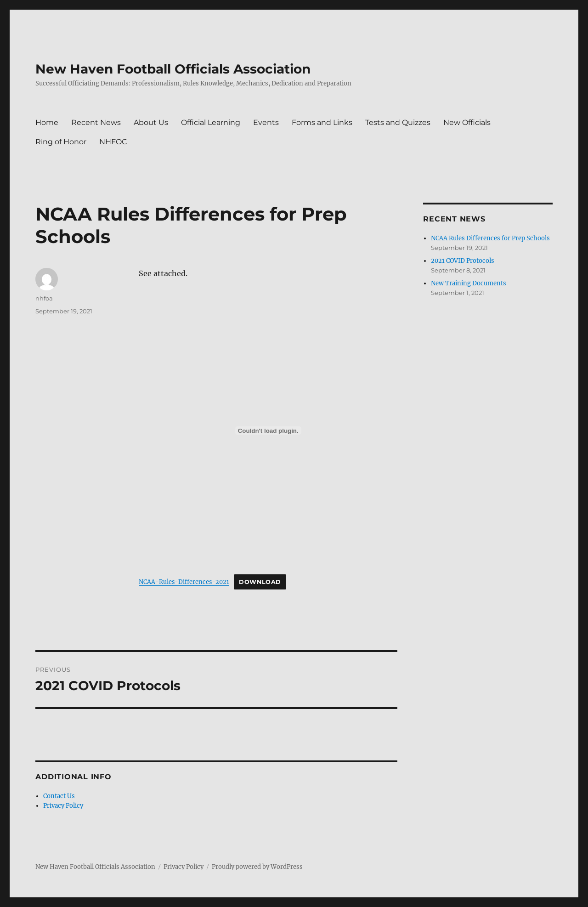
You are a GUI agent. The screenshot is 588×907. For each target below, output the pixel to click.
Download (260, 582)
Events (266, 122)
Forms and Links (322, 122)
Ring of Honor (61, 142)
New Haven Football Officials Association (173, 69)
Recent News (96, 122)
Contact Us (59, 796)
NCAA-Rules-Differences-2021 (184, 582)
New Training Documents (469, 283)
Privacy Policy (63, 806)
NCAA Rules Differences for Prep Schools (490, 238)
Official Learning (211, 122)
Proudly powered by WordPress (257, 867)
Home (47, 122)
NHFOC (113, 142)
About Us (151, 122)
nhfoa (44, 298)
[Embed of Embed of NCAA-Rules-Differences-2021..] (268, 431)
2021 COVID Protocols (463, 261)
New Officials (467, 122)
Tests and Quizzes (398, 122)
